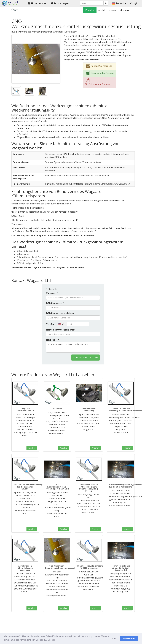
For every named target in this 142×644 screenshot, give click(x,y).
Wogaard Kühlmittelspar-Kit (25, 410)
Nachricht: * (52, 340)
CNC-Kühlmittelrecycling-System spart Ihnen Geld (57, 487)
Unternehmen (38, 3)
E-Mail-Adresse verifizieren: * (61, 313)
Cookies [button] (52, 640)
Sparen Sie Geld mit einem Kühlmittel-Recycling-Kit (121, 568)
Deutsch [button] (119, 3)
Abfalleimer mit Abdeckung (89, 410)
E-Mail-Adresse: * (55, 303)
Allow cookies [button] (129, 638)
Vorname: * (52, 293)
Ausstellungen (60, 3)
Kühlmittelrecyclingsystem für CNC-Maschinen (90, 567)
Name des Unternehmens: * (61, 330)
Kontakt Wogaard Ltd (85, 358)
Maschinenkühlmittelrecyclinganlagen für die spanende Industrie (32, 487)
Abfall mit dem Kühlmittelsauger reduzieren (25, 568)
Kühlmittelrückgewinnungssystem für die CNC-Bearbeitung (125, 486)
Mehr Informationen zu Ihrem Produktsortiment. (73, 347)
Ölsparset (57, 409)
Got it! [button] (114, 638)
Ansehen (32, 448)
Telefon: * (51, 324)
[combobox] (62, 324)
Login (134, 3)
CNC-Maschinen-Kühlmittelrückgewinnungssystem (62, 567)
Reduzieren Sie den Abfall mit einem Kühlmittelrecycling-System (89, 488)
